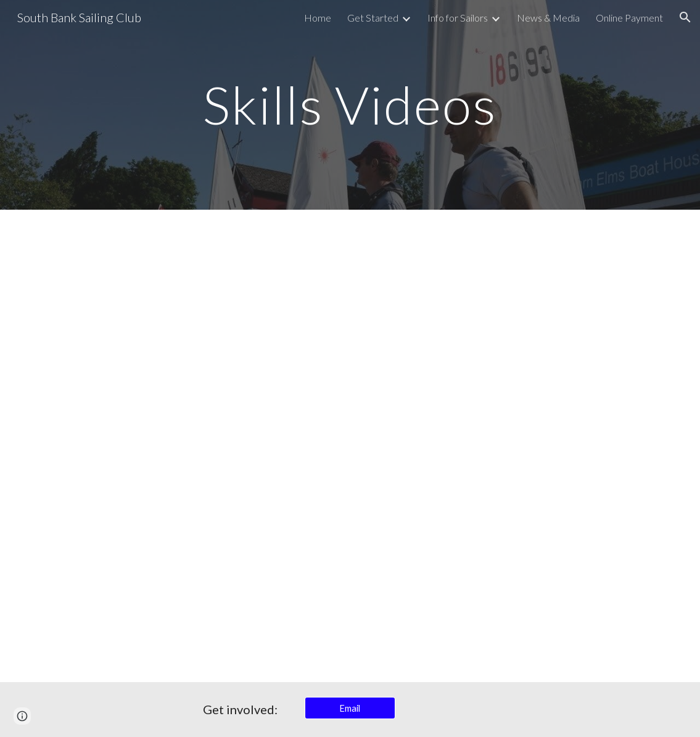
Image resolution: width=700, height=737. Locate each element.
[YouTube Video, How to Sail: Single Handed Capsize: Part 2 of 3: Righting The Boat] (190, 564)
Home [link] (318, 18)
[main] (350, 105)
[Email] (350, 708)
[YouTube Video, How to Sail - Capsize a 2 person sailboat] (510, 564)
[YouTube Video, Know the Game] (510, 328)
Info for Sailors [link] (458, 18)
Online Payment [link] (629, 18)
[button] (685, 17)
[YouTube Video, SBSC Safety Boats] (190, 328)
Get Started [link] (373, 18)
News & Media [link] (548, 18)
